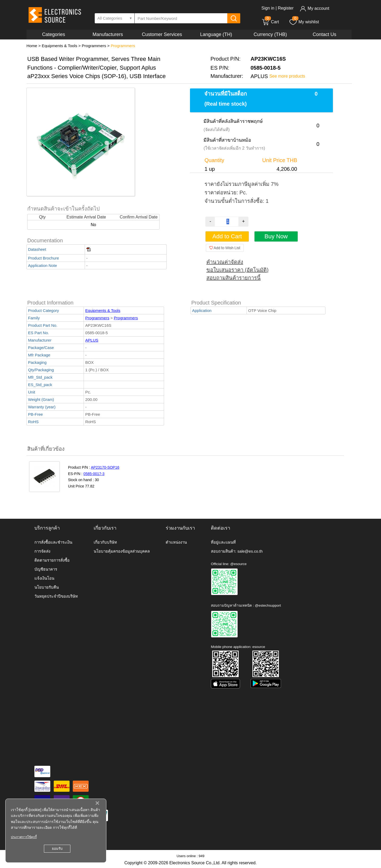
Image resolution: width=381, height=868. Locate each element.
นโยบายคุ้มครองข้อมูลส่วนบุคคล (122, 551)
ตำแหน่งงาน (176, 542)
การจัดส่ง (42, 551)
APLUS (92, 340)
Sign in (268, 8)
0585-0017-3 (94, 474)
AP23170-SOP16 (105, 467)
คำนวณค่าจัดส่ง (225, 262)
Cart (270, 22)
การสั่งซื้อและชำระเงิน (53, 542)
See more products (287, 76)
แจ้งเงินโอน (44, 578)
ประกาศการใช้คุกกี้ (24, 837)
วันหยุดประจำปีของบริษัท (56, 596)
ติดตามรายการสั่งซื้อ (52, 560)
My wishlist (304, 22)
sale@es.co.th (250, 551)
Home (32, 46)
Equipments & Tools (60, 46)
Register (286, 8)
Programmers (94, 46)
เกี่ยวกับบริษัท (105, 542)
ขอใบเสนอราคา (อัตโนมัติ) (237, 270)
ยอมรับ (57, 849)
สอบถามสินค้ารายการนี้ (233, 278)
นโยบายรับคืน (47, 587)
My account (314, 8)
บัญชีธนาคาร (46, 569)
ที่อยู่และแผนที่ (223, 542)
